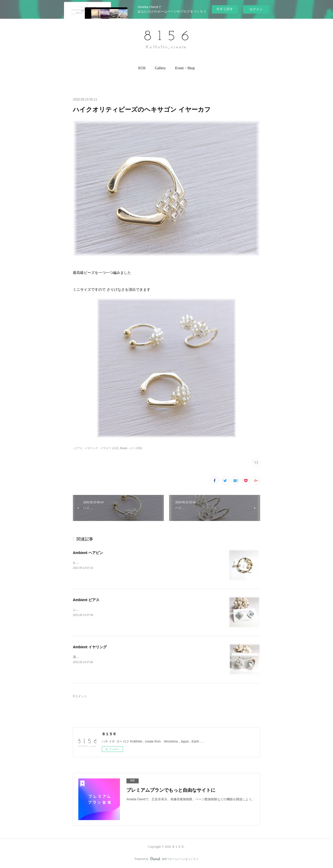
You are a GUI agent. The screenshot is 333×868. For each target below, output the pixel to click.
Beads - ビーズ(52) (131, 448)
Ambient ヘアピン (88, 553)
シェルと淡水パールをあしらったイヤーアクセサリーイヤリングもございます (127, 610)
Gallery (160, 68)
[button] (142, 68)
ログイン (256, 9)
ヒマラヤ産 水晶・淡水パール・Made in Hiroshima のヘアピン (116, 563)
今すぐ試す (225, 9)
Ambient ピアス (86, 600)
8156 (142, 68)
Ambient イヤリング (90, 647)
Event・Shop (185, 68)
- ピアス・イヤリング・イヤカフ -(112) (96, 448)
